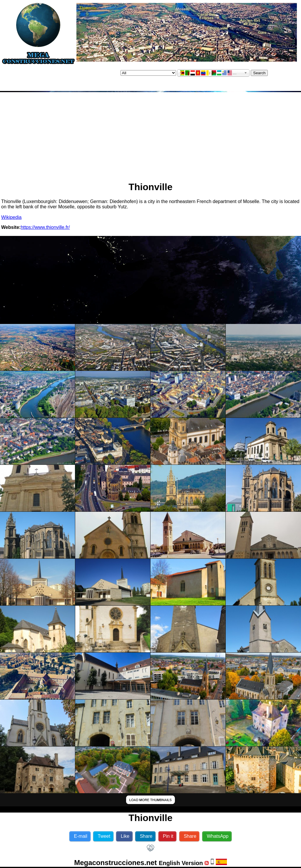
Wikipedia (11, 217)
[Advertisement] (150, 134)
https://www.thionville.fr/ (45, 227)
